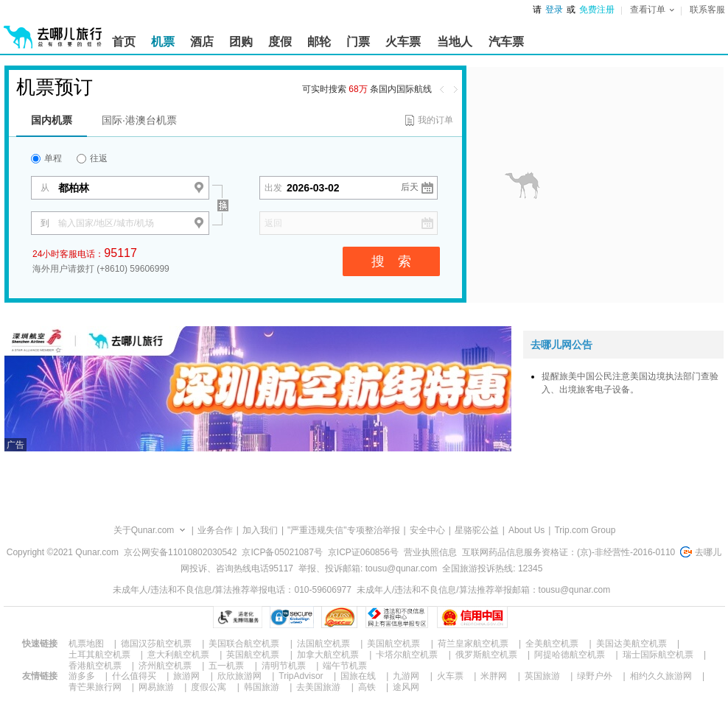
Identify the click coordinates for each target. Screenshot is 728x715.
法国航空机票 (323, 644)
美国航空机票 (393, 644)
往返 (92, 158)
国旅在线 (358, 676)
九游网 (406, 676)
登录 (554, 10)
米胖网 (494, 676)
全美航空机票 (552, 644)
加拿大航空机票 (328, 655)
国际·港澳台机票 (139, 120)
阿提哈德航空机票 (570, 655)
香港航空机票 (95, 666)
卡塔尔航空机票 (407, 655)
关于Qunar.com (144, 530)
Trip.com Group (585, 530)
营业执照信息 (430, 552)
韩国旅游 (262, 687)
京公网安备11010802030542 (180, 552)
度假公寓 (209, 687)
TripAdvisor (301, 676)
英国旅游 (542, 676)
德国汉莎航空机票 (156, 644)
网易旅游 (156, 687)
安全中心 (427, 530)
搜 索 (391, 261)
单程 (46, 158)
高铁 (367, 687)
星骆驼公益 (477, 530)
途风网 (406, 687)
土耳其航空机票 (99, 655)
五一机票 (226, 666)
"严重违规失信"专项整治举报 (344, 530)
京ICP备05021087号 (282, 552)
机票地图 (86, 644)
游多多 (82, 676)
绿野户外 (595, 676)
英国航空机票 (253, 655)
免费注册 (597, 10)
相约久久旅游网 (661, 676)
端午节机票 (345, 666)
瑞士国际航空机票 (658, 655)
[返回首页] (53, 31)
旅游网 (186, 676)
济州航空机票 (165, 666)
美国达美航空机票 (631, 644)
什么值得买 (134, 676)
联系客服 (707, 10)
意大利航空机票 (178, 655)
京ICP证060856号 (363, 552)
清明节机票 (284, 666)
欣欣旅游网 (239, 676)
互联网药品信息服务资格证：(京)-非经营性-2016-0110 (568, 552)
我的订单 (435, 120)
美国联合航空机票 (244, 644)
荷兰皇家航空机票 (473, 644)
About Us (526, 530)
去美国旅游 (318, 687)
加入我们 (260, 530)
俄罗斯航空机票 (486, 655)
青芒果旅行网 (95, 687)
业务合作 (215, 530)
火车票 (450, 676)
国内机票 (52, 120)
